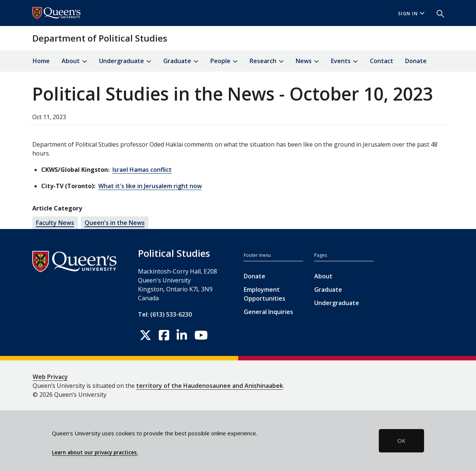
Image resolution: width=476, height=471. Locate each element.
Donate (416, 61)
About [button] (74, 61)
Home (41, 61)
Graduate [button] (181, 61)
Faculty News (55, 223)
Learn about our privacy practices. (95, 452)
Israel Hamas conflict (142, 170)
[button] (437, 13)
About (323, 276)
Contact (382, 61)
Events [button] (344, 61)
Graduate (328, 290)
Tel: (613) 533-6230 (165, 314)
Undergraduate (337, 303)
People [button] (224, 61)
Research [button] (267, 61)
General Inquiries (268, 312)
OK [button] (401, 441)
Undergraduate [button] (125, 61)
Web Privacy (50, 377)
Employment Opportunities (265, 294)
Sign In (411, 14)
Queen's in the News (115, 223)
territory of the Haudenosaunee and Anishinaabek (210, 386)
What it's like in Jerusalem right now (150, 186)
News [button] (307, 61)
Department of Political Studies (100, 38)
